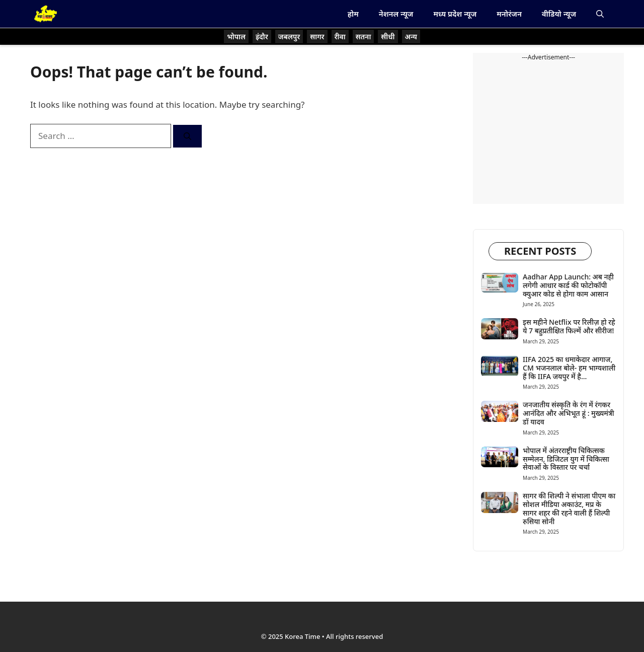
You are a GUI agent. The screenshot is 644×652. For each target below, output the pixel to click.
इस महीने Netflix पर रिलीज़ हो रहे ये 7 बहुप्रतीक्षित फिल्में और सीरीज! (569, 326)
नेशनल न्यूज (396, 14)
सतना (364, 37)
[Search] (187, 136)
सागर (317, 37)
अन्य (411, 37)
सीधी (388, 37)
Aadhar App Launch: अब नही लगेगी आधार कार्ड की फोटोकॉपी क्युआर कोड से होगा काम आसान (568, 285)
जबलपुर (289, 37)
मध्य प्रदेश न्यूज (455, 14)
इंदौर (262, 37)
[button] (600, 14)
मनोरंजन (509, 14)
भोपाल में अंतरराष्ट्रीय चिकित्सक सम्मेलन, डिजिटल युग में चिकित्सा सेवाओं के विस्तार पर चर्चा (566, 459)
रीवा (340, 37)
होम (353, 14)
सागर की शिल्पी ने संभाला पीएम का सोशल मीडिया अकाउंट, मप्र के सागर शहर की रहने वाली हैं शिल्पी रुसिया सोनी (569, 508)
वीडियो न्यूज (559, 14)
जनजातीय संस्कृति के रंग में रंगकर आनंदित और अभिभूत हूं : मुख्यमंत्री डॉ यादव (569, 413)
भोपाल (236, 37)
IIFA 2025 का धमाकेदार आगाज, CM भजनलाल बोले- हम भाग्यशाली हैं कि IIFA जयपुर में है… (569, 368)
